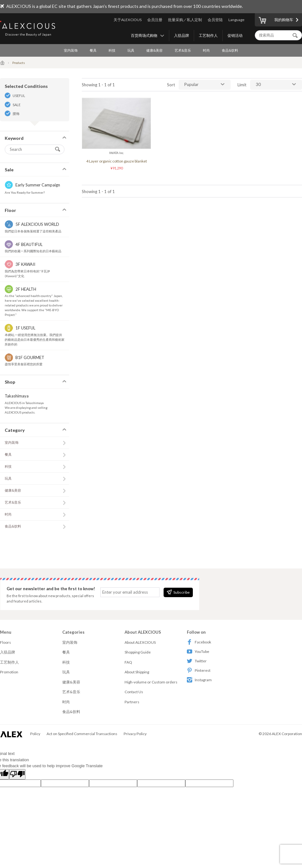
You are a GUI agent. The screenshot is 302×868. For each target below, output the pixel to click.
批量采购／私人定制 (185, 20)
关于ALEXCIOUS (128, 20)
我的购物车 (276, 21)
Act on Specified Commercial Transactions (82, 734)
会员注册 (155, 20)
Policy (35, 734)
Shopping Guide (138, 652)
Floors (6, 642)
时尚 (206, 50)
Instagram (199, 680)
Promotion (9, 672)
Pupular (191, 84)
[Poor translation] (17, 774)
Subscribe (178, 592)
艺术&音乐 (183, 50)
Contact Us (134, 692)
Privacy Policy (135, 734)
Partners (132, 702)
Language (236, 20)
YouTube (198, 651)
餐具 (93, 50)
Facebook (199, 642)
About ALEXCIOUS (140, 642)
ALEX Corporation (287, 734)
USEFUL (19, 96)
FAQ (128, 662)
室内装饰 (71, 50)
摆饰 (16, 114)
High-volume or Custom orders (151, 682)
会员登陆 (215, 20)
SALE (17, 105)
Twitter (197, 661)
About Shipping (137, 672)
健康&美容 (154, 50)
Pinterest (199, 670)
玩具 (131, 50)
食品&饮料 (230, 50)
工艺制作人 (208, 35)
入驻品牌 (182, 35)
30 (258, 84)
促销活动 (235, 35)
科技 (112, 50)
